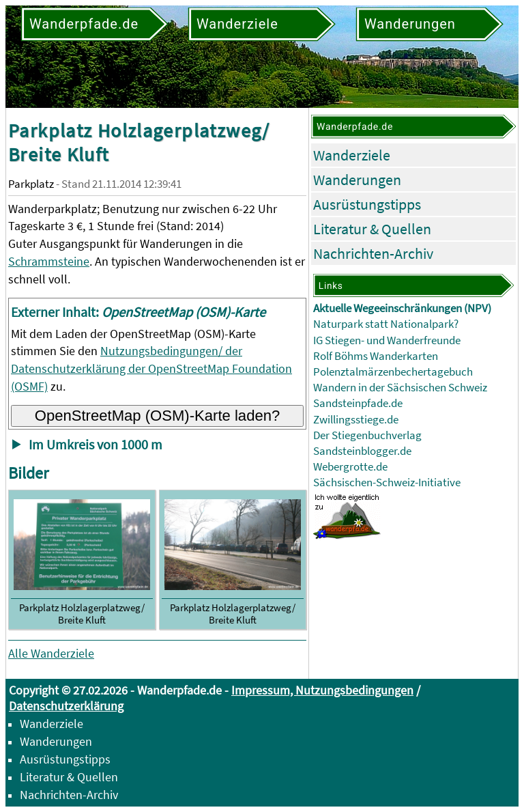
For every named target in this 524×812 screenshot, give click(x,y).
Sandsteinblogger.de (362, 451)
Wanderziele (352, 155)
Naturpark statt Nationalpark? (386, 324)
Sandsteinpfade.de (358, 403)
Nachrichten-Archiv (373, 253)
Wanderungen (357, 180)
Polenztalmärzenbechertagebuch (393, 372)
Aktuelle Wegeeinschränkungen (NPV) (402, 308)
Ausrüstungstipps (367, 204)
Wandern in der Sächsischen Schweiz (400, 388)
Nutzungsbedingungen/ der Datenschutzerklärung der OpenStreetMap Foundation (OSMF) (151, 368)
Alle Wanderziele (51, 653)
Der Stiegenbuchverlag (367, 435)
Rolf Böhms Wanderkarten (376, 356)
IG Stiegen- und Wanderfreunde (387, 340)
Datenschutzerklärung (66, 706)
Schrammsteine (49, 261)
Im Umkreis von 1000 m (96, 445)
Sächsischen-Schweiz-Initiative (387, 482)
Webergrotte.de (350, 467)
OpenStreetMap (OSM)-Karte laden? (158, 416)
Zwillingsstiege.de (356, 420)
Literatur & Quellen (372, 229)
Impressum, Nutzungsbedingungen (322, 690)
